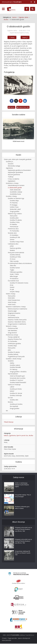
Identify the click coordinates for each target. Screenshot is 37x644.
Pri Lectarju (12, 316)
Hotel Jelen (11, 298)
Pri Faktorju (14, 370)
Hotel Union (12, 305)
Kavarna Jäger (12, 311)
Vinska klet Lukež (15, 210)
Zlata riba (13, 266)
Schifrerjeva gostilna (14, 344)
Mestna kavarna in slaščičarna (17, 309)
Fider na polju (14, 262)
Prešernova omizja (12, 335)
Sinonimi (11, 164)
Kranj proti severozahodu (16, 253)
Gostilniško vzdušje (16, 192)
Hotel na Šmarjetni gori (17, 376)
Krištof (12, 391)
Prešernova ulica (13, 229)
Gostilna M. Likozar (16, 394)
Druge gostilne (15, 212)
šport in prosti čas (22, 436)
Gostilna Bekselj (15, 255)
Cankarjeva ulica (13, 244)
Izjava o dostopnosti (24, 639)
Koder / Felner (14, 275)
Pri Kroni (13, 259)
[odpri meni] (3, 9)
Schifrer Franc (14, 207)
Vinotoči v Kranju (11, 327)
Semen (12, 240)
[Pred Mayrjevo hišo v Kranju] (18, 85)
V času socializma (14, 179)
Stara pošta (14, 216)
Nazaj (10, 37)
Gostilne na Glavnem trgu (16, 199)
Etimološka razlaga (14, 166)
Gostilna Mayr (14, 201)
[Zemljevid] (27, 9)
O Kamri (4, 639)
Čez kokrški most (13, 281)
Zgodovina (9, 168)
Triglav (12, 270)
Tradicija (11, 177)
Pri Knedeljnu (14, 236)
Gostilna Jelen (14, 218)
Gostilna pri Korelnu (16, 405)
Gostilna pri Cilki (15, 238)
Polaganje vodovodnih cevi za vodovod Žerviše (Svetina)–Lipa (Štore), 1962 (23, 530)
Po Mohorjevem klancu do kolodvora (20, 264)
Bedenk (12, 251)
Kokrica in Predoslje (14, 385)
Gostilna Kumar (15, 268)
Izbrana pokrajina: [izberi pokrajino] (12, 2)
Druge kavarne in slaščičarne (17, 324)
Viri (7, 411)
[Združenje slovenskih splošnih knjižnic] (18, 605)
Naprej (27, 37)
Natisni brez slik (23, 108)
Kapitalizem (12, 181)
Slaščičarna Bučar (14, 318)
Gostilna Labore (15, 366)
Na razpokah (14, 407)
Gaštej (12, 363)
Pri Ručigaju (14, 205)
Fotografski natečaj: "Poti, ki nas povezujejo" (23, 496)
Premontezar (14, 227)
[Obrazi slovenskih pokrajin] (18, 613)
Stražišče (11, 361)
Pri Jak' (12, 290)
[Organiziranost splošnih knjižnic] (19, 582)
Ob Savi (10, 398)
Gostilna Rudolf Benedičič (18, 383)
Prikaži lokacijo (9, 422)
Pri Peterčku (14, 203)
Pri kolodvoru (14, 279)
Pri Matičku (13, 225)
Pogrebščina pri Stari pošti (16, 357)
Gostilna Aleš (14, 400)
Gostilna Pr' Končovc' (17, 381)
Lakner (12, 387)
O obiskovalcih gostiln (15, 188)
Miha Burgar (14, 277)
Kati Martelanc (13, 331)
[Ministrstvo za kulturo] (18, 575)
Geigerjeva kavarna (14, 314)
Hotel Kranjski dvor (14, 301)
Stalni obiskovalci (15, 190)
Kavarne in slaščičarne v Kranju (16, 307)
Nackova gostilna (15, 249)
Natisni (11, 108)
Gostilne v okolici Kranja (14, 359)
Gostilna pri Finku (15, 257)
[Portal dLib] (19, 598)
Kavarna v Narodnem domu (17, 322)
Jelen (9, 350)
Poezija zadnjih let (14, 337)
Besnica (10, 402)
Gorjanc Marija (15, 292)
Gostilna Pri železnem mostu (19, 283)
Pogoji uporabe (12, 639)
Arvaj (11, 285)
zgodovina (12, 436)
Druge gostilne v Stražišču (18, 372)
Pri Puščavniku (14, 231)
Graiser (12, 288)
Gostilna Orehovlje (16, 396)
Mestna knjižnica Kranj (22, 33)
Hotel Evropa (12, 303)
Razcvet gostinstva (14, 175)
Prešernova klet (13, 329)
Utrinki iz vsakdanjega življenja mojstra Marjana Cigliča (22, 485)
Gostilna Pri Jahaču (16, 220)
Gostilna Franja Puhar (17, 242)
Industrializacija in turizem (16, 186)
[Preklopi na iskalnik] (33, 9)
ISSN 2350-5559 (6, 641)
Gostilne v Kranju (11, 197)
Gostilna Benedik (15, 368)
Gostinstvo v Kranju (12, 184)
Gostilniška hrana (15, 194)
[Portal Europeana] (18, 590)
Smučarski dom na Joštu (18, 378)
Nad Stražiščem (13, 374)
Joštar (12, 246)
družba (31, 436)
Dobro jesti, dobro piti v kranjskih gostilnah (18, 160)
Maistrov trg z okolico (15, 214)
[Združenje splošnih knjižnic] (18, 628)
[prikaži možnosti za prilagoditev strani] (31, 2)
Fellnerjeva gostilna (16, 272)
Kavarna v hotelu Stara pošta (17, 320)
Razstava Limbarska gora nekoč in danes (22, 508)
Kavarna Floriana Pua (15, 340)
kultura (6, 436)
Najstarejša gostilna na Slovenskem (19, 171)
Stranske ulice (12, 233)
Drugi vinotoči (12, 333)
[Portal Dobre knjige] (19, 620)
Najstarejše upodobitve (15, 173)
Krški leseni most (19, 142)
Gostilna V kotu (15, 223)
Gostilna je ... (10, 162)
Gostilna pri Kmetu (16, 389)
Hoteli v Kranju (11, 294)
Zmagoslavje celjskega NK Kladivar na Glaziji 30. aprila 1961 (23, 553)
